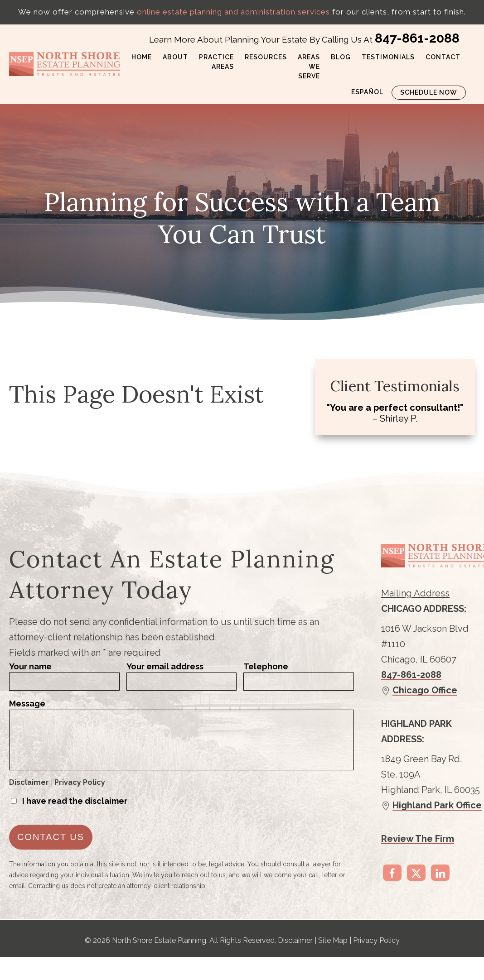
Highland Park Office (437, 805)
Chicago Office (425, 690)
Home (142, 57)
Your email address (165, 666)
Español (367, 92)
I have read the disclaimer (75, 801)
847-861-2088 (417, 38)
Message (27, 704)
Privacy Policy (80, 782)
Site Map (333, 940)
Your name (30, 666)
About (175, 57)
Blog (341, 57)
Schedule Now (429, 92)
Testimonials (388, 57)
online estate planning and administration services (233, 12)
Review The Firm (418, 839)
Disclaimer (29, 782)
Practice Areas (216, 62)
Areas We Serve (309, 67)
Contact (443, 57)
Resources (266, 57)
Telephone (266, 666)
